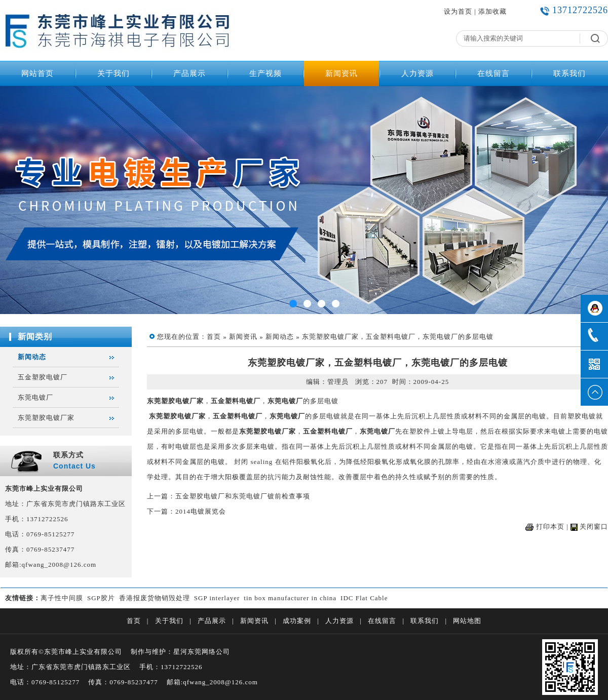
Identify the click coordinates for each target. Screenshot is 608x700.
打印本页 (550, 527)
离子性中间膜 (62, 598)
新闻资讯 (341, 73)
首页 (214, 337)
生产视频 (265, 73)
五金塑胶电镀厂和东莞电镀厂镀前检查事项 (243, 496)
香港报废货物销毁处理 (155, 598)
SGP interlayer (217, 598)
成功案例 (297, 621)
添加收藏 (492, 11)
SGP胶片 (101, 598)
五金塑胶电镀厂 (43, 377)
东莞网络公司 (209, 652)
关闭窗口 (594, 527)
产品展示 (189, 73)
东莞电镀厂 (35, 397)
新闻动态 (32, 357)
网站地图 (467, 621)
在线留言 (493, 73)
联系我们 (569, 73)
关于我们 (113, 73)
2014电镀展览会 (201, 511)
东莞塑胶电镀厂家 (46, 418)
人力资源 (417, 73)
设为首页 (458, 11)
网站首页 (37, 73)
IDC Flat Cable (364, 598)
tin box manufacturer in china (290, 598)
